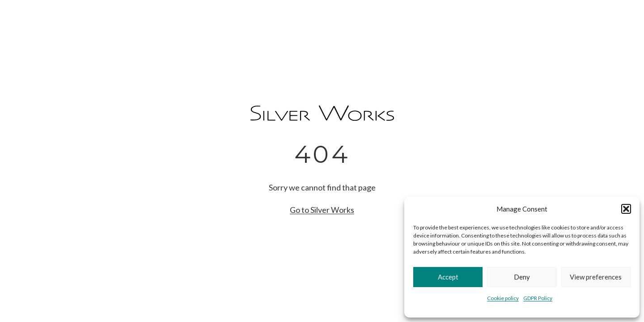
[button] (626, 209)
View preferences (596, 277)
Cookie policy (503, 298)
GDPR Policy (538, 298)
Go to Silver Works (322, 210)
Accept (448, 277)
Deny (522, 277)
